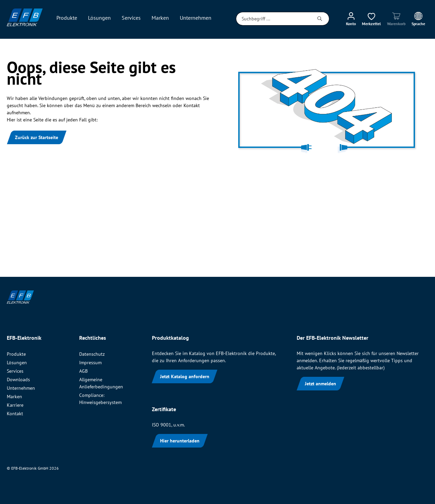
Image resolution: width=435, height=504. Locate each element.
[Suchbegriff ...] (273, 19)
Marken (14, 397)
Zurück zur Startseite (37, 137)
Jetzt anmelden (320, 384)
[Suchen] (320, 19)
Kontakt (15, 414)
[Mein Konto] (351, 19)
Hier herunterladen (180, 441)
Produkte (16, 354)
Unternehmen (21, 388)
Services (15, 371)
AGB (83, 371)
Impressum (90, 363)
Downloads (18, 380)
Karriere (15, 405)
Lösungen (17, 363)
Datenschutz (92, 354)
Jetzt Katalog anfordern (185, 376)
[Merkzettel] (371, 19)
